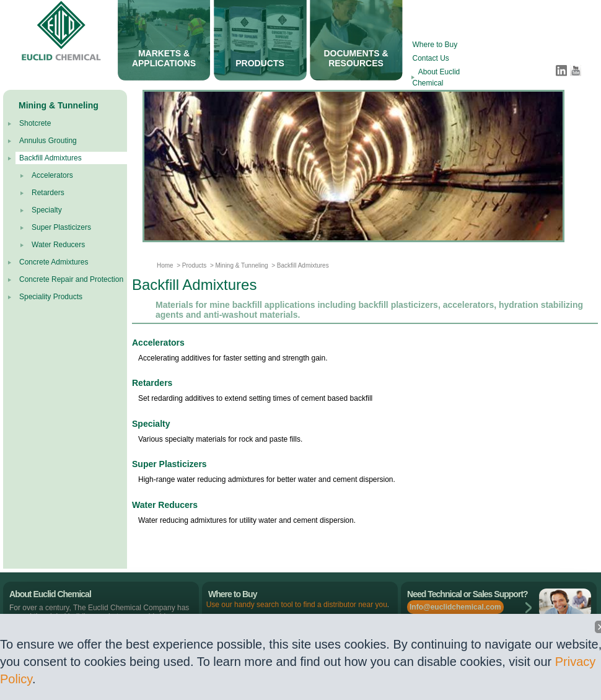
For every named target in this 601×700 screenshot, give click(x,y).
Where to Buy (435, 45)
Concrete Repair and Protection (71, 279)
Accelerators (52, 175)
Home (165, 265)
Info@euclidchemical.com (455, 607)
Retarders (48, 193)
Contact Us (431, 58)
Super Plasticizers (61, 227)
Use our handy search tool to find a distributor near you (297, 605)
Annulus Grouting (48, 141)
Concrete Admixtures (54, 262)
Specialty (47, 210)
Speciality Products (51, 297)
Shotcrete (35, 123)
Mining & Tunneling (242, 265)
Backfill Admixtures (50, 158)
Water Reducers (58, 245)
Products (193, 265)
